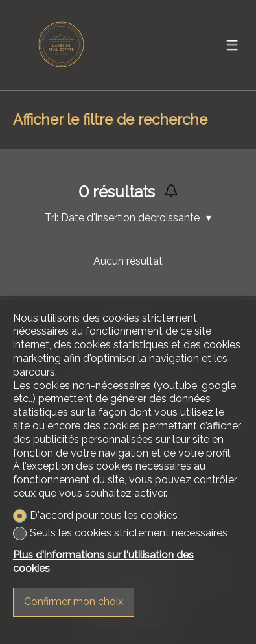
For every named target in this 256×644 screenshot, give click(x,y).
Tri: (52, 218)
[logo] (62, 45)
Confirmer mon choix (74, 602)
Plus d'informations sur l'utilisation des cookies (103, 562)
